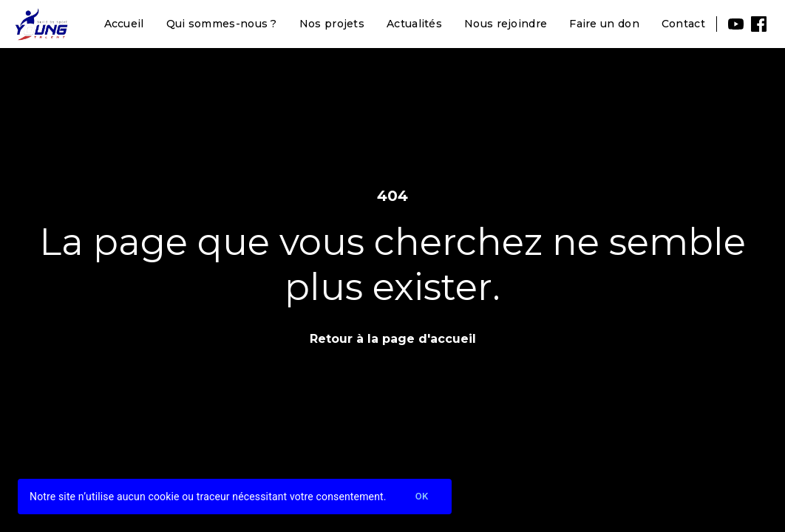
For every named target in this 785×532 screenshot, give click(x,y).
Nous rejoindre (506, 24)
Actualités (414, 24)
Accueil (124, 24)
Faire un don (604, 24)
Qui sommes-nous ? (222, 24)
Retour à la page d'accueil (393, 339)
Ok (422, 497)
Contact (683, 24)
